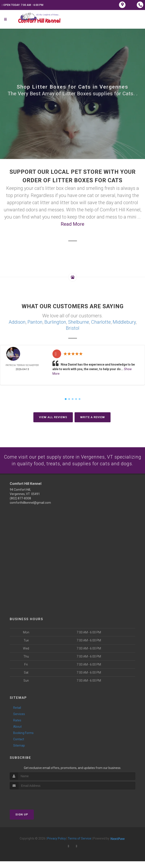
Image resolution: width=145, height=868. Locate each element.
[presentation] (33, 804)
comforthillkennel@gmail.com (30, 509)
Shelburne (79, 322)
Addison (17, 322)
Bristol (73, 328)
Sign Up (22, 821)
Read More (72, 224)
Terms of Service (80, 845)
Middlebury (124, 322)
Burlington (55, 322)
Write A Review (93, 417)
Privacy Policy (57, 845)
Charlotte (101, 322)
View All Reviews (53, 417)
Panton (35, 322)
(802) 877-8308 (20, 505)
